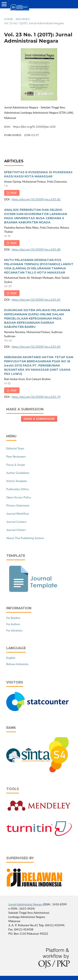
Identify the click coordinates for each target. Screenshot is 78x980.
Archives (23, 19)
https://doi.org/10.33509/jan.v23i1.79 (36, 397)
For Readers (13, 618)
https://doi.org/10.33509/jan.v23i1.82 (36, 199)
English (11, 658)
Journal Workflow (18, 514)
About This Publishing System (25, 538)
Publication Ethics (18, 489)
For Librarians (14, 630)
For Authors (13, 624)
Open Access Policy (19, 497)
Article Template (17, 481)
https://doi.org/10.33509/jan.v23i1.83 (36, 347)
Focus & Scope (16, 465)
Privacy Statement (18, 505)
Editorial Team (15, 448)
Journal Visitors (16, 530)
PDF (13, 193)
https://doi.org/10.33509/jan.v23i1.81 (36, 300)
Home (9, 19)
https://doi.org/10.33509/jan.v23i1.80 (36, 249)
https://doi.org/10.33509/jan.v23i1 (34, 127)
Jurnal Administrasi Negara (25, 904)
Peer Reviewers (16, 456)
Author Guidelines (18, 473)
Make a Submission (39, 419)
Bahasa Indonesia (17, 664)
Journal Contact (16, 522)
